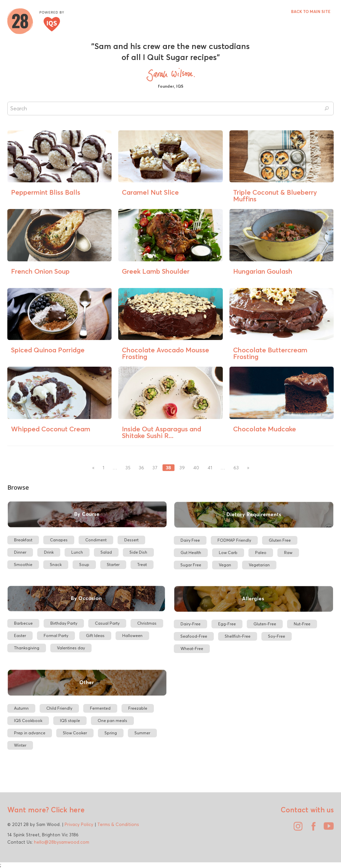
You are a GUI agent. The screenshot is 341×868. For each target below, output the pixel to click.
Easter (20, 635)
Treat (142, 564)
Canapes (59, 540)
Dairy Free (190, 540)
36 (142, 468)
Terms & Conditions (118, 824)
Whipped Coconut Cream (51, 429)
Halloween (132, 635)
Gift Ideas (95, 635)
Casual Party (107, 623)
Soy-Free (277, 636)
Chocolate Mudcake (265, 429)
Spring (111, 733)
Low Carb (228, 552)
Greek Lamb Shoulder (156, 271)
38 (169, 468)
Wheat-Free (192, 648)
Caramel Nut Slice (150, 192)
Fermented (100, 708)
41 (210, 468)
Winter (20, 745)
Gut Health (191, 552)
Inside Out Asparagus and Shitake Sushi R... (162, 432)
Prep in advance (30, 733)
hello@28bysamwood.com (62, 842)
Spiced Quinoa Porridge (48, 350)
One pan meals (112, 720)
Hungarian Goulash (263, 271)
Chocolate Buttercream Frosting (270, 353)
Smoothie (23, 564)
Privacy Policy (79, 824)
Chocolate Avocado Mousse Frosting (166, 353)
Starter (113, 564)
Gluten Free (280, 540)
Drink (49, 552)
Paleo (261, 552)
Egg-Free (227, 624)
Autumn (21, 708)
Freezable (138, 708)
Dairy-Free (190, 624)
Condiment (96, 540)
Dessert (131, 540)
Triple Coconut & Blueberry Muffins (275, 195)
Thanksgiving (27, 648)
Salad (106, 552)
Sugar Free (191, 565)
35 (128, 468)
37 (155, 468)
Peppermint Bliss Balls (46, 192)
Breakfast (23, 540)
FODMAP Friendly (234, 540)
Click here (67, 810)
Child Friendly (59, 708)
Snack (56, 564)
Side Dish (138, 552)
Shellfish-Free (238, 636)
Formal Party (56, 635)
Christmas (147, 623)
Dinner (20, 552)
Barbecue (23, 623)
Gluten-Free (265, 624)
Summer (142, 733)
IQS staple (70, 720)
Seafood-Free (194, 636)
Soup (84, 564)
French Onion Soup (40, 271)
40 (196, 468)
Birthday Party (64, 623)
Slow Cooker (75, 733)
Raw (288, 552)
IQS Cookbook (28, 720)
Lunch (77, 552)
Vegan (225, 565)
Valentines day (71, 648)
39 (182, 468)
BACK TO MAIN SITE (311, 11)
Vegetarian (259, 565)
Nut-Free (302, 624)
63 (236, 468)
